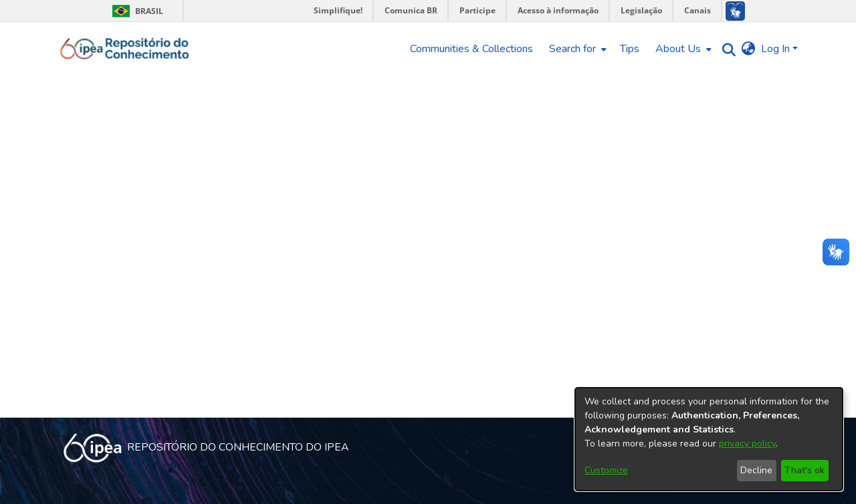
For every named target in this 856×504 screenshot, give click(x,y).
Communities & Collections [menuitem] (471, 49)
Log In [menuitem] (775, 49)
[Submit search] (726, 49)
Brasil (135, 11)
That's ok (805, 470)
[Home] (125, 49)
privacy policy (747, 444)
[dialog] (709, 439)
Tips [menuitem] (630, 49)
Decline (756, 470)
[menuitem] (576, 49)
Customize (606, 470)
